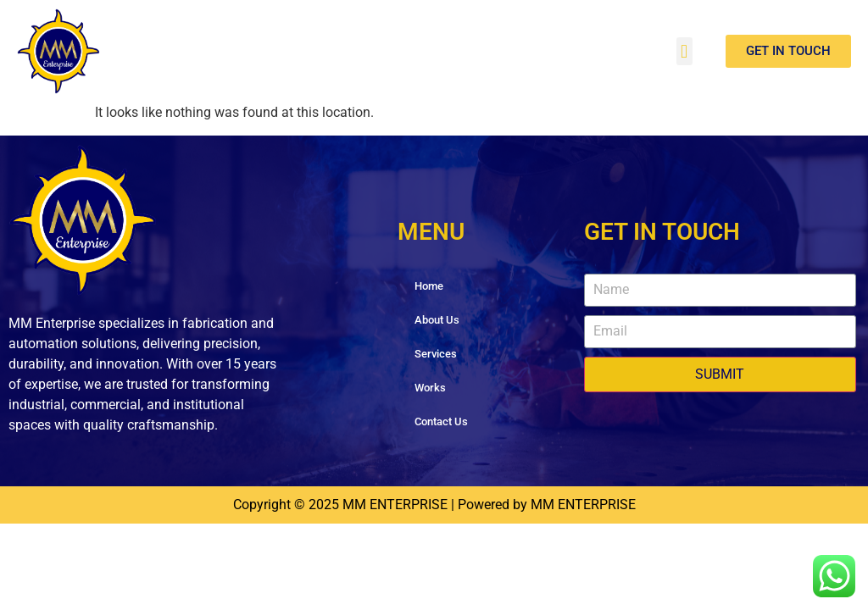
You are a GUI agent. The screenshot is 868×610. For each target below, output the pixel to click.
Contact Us (441, 421)
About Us (437, 320)
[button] (684, 51)
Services (436, 354)
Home (429, 286)
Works (430, 388)
